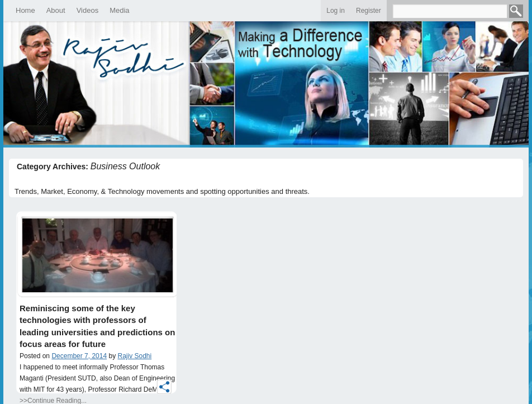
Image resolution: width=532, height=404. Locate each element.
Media (119, 10)
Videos (88, 10)
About (56, 10)
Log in (336, 11)
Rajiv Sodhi (135, 356)
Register (369, 11)
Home (25, 10)
